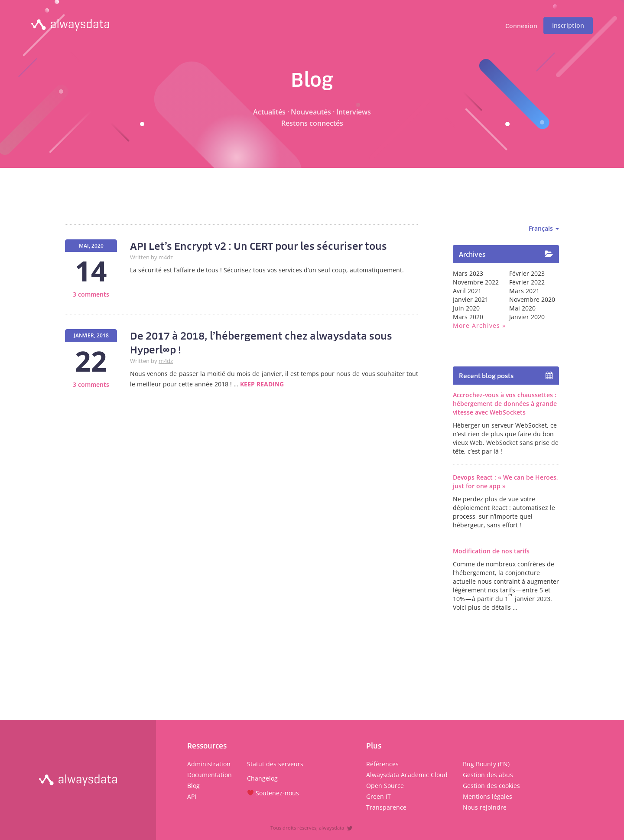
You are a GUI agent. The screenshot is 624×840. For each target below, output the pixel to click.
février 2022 (527, 282)
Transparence (386, 807)
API (192, 796)
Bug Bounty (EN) (486, 764)
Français (544, 228)
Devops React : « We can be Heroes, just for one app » (505, 482)
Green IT (379, 796)
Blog (193, 786)
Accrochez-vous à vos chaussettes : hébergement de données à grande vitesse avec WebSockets (505, 404)
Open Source (385, 786)
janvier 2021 (471, 299)
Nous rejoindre (485, 807)
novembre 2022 (476, 282)
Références (382, 764)
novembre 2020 (532, 299)
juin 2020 (466, 308)
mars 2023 (468, 273)
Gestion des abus (488, 775)
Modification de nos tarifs (491, 551)
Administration (209, 764)
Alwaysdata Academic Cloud (407, 775)
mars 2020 (468, 317)
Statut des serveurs (275, 764)
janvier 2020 (527, 317)
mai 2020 (522, 308)
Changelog (262, 778)
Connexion (521, 26)
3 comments (91, 294)
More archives (476, 325)
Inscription (568, 25)
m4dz (166, 257)
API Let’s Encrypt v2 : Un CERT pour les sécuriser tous (258, 246)
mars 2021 (524, 291)
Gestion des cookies (491, 786)
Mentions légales (487, 796)
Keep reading (262, 384)
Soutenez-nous (273, 793)
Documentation (210, 775)
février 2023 (527, 273)
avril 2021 (467, 291)
